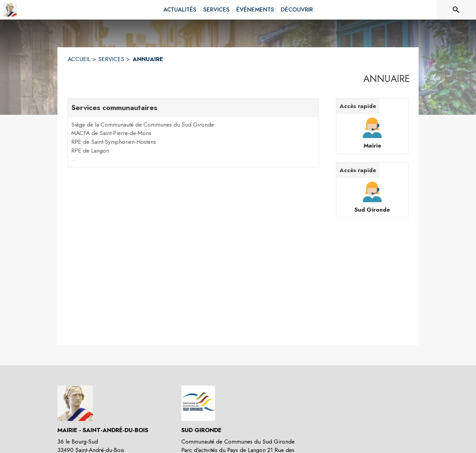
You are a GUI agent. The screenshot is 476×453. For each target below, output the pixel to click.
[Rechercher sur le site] (456, 10)
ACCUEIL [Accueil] (79, 59)
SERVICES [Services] (111, 59)
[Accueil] (10, 10)
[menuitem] (180, 10)
